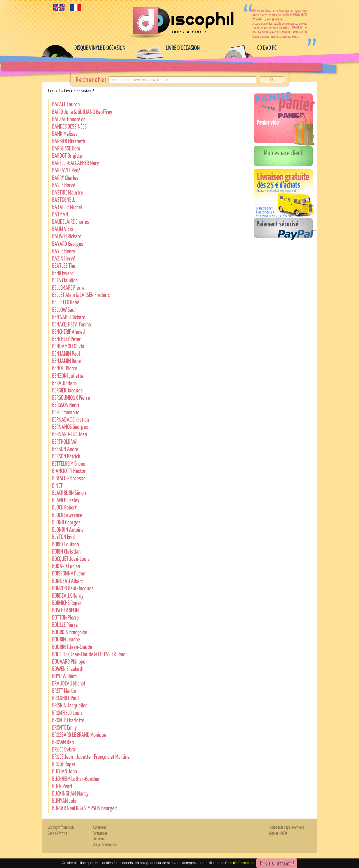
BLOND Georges (66, 522)
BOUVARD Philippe (69, 661)
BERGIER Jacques (67, 390)
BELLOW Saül (64, 309)
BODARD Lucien (66, 566)
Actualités (99, 827)
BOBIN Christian (66, 551)
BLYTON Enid (63, 537)
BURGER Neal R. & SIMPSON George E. (85, 808)
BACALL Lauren (66, 104)
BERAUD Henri (65, 383)
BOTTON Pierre (65, 617)
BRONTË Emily (65, 727)
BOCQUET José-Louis (71, 559)
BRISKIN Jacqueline (70, 705)
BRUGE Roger (64, 764)
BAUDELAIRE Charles (71, 221)
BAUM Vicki (63, 229)
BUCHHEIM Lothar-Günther (76, 779)
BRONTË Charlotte (68, 720)
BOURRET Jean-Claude (72, 647)
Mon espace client (283, 152)
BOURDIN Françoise (70, 632)
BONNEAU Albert (67, 581)
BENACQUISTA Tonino (72, 324)
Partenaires (100, 833)
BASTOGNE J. (64, 199)
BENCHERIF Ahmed (68, 331)
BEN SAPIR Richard (69, 317)
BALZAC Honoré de (69, 119)
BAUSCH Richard (67, 236)
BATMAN (60, 214)
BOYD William (64, 676)
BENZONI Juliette (68, 375)
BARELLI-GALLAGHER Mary (76, 163)
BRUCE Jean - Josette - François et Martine (91, 756)
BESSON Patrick (66, 456)
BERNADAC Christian (71, 419)
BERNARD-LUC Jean (70, 434)
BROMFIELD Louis (67, 713)
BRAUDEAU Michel (69, 683)
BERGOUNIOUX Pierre (71, 397)
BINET (57, 485)
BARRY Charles (65, 178)
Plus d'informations (240, 863)
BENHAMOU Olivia (68, 346)
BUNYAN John (65, 800)
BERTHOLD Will (65, 441)
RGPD (284, 833)
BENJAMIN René (66, 361)
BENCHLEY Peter (66, 339)
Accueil (54, 91)
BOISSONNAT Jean (69, 573)
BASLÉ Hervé (64, 185)
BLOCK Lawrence (67, 515)
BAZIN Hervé (64, 258)
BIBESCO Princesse (69, 478)
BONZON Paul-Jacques (73, 588)
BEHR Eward (63, 273)
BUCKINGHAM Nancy (70, 793)
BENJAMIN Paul (66, 353)
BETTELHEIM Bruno (69, 463)
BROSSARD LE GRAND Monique (79, 735)
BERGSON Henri (66, 405)
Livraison (99, 839)
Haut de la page (280, 827)
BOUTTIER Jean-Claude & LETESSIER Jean (89, 654)
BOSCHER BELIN (65, 610)
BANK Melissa (65, 133)
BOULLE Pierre (65, 624)
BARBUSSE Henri (67, 148)
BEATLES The (64, 265)
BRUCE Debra (64, 749)
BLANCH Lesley (66, 500)
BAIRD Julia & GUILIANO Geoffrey (82, 112)
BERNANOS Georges (70, 427)
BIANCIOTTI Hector (69, 471)
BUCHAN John (65, 771)
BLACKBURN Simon (69, 493)
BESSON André (65, 449)
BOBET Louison (65, 544)
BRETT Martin (64, 690)
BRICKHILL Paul (65, 698)
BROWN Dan (63, 742)
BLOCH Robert (64, 507)
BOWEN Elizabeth (68, 669)
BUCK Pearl (62, 786)
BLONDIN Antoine (68, 529)
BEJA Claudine (65, 280)
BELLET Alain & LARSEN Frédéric (81, 295)
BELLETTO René (66, 302)
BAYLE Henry (64, 251)
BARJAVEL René (66, 170)
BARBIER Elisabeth (69, 141)
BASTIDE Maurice (68, 192)
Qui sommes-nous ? (105, 844)
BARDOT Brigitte (67, 155)
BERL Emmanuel (66, 412)
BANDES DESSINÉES (69, 126)
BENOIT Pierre (65, 368)
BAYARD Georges (68, 244)
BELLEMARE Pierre (68, 287)
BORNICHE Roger (67, 603)
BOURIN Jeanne (66, 639)
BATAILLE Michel (67, 207)
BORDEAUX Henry (68, 595)
